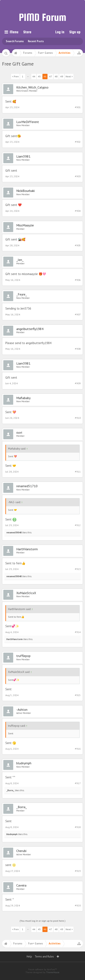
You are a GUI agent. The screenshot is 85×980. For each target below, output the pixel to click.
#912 (78, 525)
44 (34, 76)
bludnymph (24, 763)
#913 (78, 569)
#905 (78, 245)
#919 (78, 871)
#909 (78, 383)
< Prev (15, 76)
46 (45, 76)
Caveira (21, 885)
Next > (69, 76)
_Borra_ (10, 790)
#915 (78, 695)
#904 (78, 211)
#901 (78, 107)
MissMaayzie (25, 225)
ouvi (19, 432)
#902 (78, 142)
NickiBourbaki (25, 191)
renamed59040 (14, 532)
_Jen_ (20, 260)
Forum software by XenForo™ (43, 969)
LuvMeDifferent (28, 122)
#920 (78, 905)
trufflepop (23, 656)
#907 (78, 314)
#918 (78, 827)
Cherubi (21, 851)
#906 (78, 280)
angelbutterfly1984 (30, 329)
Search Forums (15, 41)
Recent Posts (36, 41)
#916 (78, 749)
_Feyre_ (22, 294)
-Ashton (22, 710)
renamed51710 (27, 486)
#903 (78, 176)
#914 (78, 632)
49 (62, 76)
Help (29, 957)
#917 (78, 783)
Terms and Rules (44, 957)
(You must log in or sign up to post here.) (42, 921)
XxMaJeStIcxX (26, 593)
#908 (78, 349)
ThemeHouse (53, 972)
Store (27, 32)
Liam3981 (23, 156)
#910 (78, 418)
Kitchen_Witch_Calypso (32, 87)
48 (56, 76)
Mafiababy (23, 398)
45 (39, 76)
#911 (78, 472)
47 (51, 76)
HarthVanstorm (27, 549)
